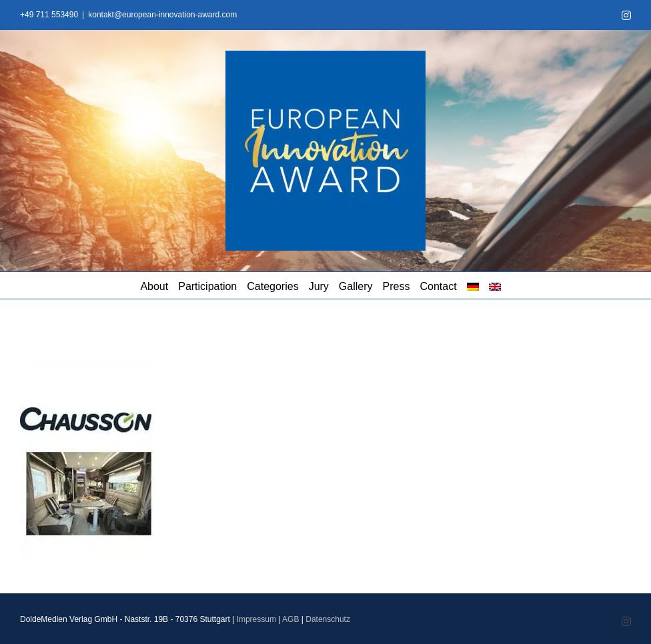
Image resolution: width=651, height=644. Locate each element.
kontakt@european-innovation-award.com (162, 15)
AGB (290, 619)
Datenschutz (328, 619)
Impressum (256, 619)
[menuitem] (473, 285)
